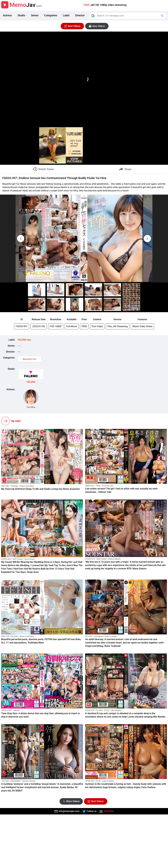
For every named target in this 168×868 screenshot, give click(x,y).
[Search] (128, 16)
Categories (51, 15)
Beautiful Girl (29, 359)
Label (66, 15)
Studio (21, 15)
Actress (7, 15)
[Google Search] (163, 16)
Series (35, 15)
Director (80, 15)
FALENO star (24, 340)
